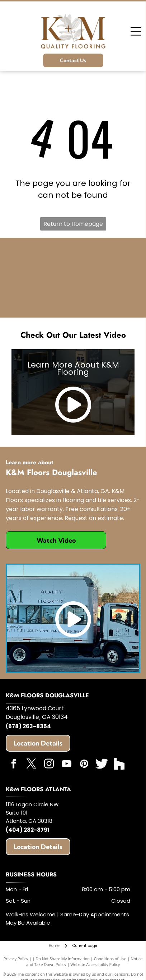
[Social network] (102, 765)
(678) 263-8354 (28, 726)
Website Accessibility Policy (95, 964)
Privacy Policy (16, 959)
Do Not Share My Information (63, 959)
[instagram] (49, 765)
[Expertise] (89, 261)
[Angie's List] (57, 294)
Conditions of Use (110, 959)
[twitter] (31, 765)
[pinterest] (84, 765)
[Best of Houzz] (89, 294)
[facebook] (14, 765)
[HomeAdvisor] (57, 261)
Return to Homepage (73, 224)
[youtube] (66, 765)
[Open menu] (136, 31)
